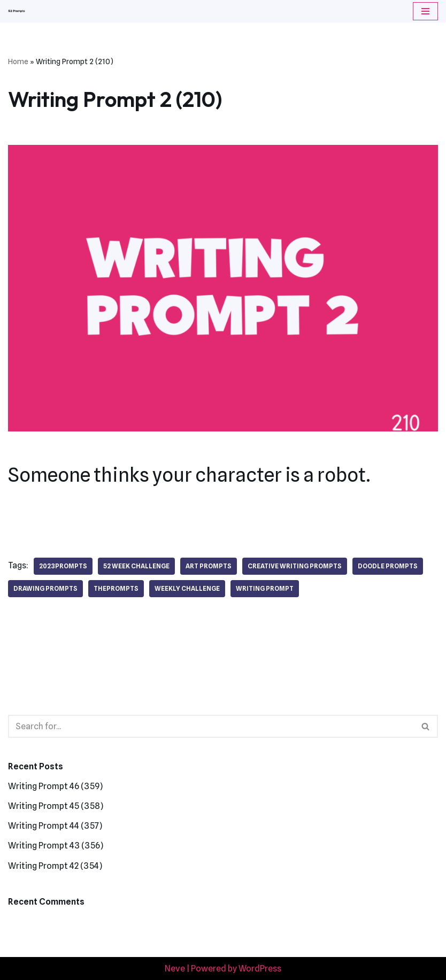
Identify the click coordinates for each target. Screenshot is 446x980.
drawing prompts (45, 588)
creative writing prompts (295, 566)
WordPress (260, 969)
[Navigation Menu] (425, 11)
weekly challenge (187, 588)
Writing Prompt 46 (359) (55, 786)
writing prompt (265, 588)
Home (18, 61)
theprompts (116, 588)
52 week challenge (136, 566)
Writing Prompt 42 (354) (55, 866)
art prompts (209, 566)
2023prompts (63, 566)
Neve (175, 969)
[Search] (211, 726)
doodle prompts (388, 566)
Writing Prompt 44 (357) (55, 826)
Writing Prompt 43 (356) (56, 846)
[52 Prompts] (17, 11)
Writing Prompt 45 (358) (56, 806)
